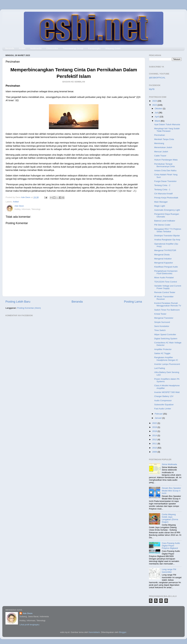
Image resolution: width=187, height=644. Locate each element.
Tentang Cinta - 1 (162, 190)
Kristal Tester (160, 314)
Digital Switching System (166, 339)
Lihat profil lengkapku (29, 625)
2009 (155, 452)
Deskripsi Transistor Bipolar (167, 236)
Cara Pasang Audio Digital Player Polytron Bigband (171, 546)
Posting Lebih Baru (18, 302)
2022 (155, 423)
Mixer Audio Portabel (164, 278)
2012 (155, 440)
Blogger (123, 632)
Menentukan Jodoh (163, 147)
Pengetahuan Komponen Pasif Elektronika (166, 272)
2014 (155, 435)
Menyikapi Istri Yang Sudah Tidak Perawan (167, 130)
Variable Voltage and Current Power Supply (168, 287)
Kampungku (94, 48)
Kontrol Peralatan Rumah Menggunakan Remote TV (168, 304)
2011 (155, 444)
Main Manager (161, 202)
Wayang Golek (113, 48)
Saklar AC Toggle (162, 353)
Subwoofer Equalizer (164, 405)
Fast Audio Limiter (163, 409)
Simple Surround (162, 322)
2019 (155, 427)
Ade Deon (28, 613)
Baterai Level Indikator (165, 221)
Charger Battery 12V (164, 396)
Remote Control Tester (165, 292)
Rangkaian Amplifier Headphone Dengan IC (166, 359)
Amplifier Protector (163, 349)
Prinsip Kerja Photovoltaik (166, 198)
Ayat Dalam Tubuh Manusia (167, 124)
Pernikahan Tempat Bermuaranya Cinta (164, 165)
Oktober (159, 109)
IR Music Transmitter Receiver (164, 298)
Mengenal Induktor (163, 259)
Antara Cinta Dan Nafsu (165, 170)
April (157, 117)
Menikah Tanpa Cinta (164, 139)
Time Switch (160, 330)
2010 (155, 448)
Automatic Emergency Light (167, 210)
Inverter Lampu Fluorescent (167, 364)
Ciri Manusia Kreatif (163, 194)
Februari (159, 414)
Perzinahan (160, 135)
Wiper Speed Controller (165, 334)
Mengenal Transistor (164, 318)
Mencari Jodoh (161, 152)
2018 (155, 431)
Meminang (159, 143)
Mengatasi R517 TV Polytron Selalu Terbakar (168, 230)
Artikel (22, 48)
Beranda (10, 48)
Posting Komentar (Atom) (29, 308)
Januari (158, 418)
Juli (157, 113)
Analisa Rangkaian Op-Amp (167, 240)
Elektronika (52, 48)
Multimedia (36, 48)
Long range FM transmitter (169, 571)
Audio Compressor (163, 400)
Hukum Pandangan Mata (166, 160)
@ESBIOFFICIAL (157, 78)
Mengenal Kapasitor (164, 263)
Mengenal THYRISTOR (165, 250)
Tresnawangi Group (73, 48)
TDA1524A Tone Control (166, 282)
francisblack (94, 632)
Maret (158, 121)
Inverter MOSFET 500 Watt (167, 392)
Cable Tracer (160, 156)
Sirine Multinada (169, 464)
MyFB (152, 89)
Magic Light (160, 206)
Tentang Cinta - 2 (162, 185)
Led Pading (160, 368)
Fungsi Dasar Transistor (165, 181)
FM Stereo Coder (162, 225)
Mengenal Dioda (162, 255)
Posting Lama (133, 302)
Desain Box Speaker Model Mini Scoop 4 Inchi (171, 491)
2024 (155, 101)
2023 (155, 105)
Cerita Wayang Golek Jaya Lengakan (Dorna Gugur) (170, 518)
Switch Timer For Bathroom (167, 310)
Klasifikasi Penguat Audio (166, 267)
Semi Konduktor (162, 326)
